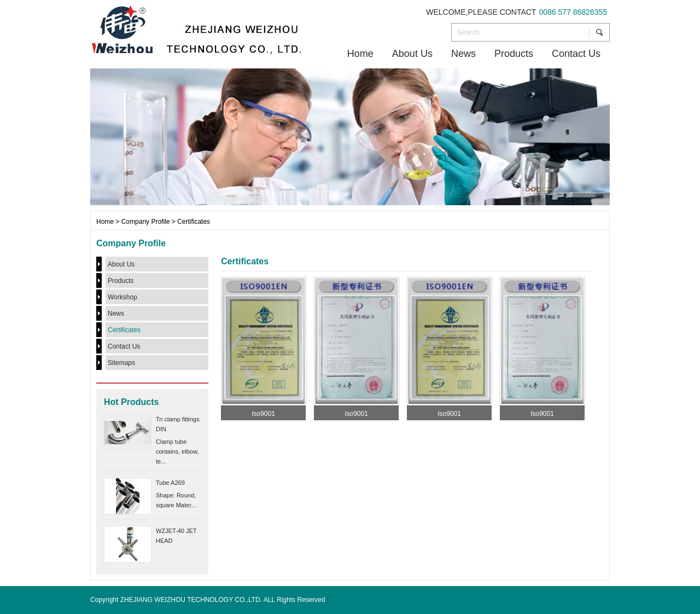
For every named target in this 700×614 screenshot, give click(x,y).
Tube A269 (170, 483)
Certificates (124, 330)
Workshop (122, 297)
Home (360, 54)
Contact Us (576, 54)
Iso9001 (263, 414)
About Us (412, 54)
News (463, 54)
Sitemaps (121, 363)
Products (514, 54)
